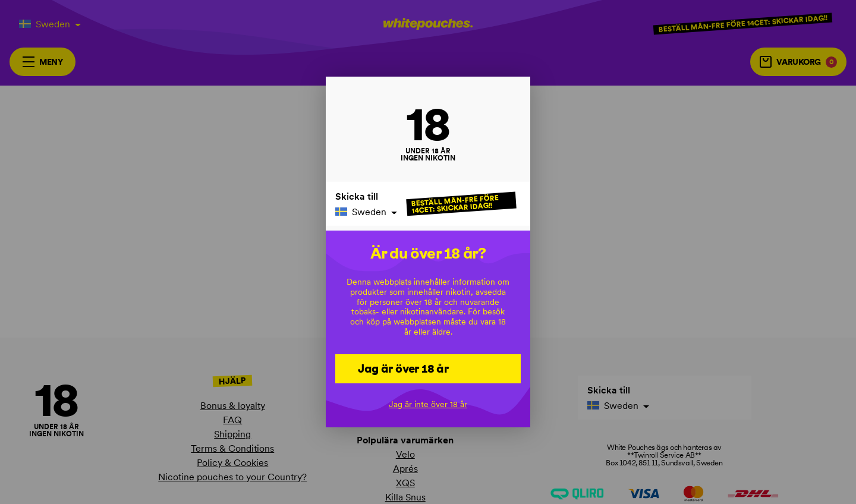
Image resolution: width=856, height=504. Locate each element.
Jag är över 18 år (403, 368)
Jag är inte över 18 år (428, 404)
